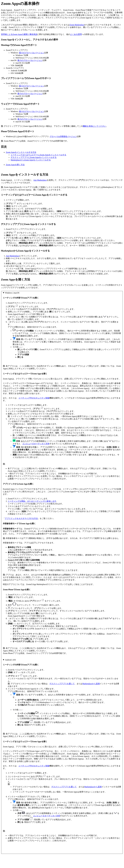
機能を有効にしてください (94, 126)
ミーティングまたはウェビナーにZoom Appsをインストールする (38, 155)
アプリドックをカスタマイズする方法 (21, 518)
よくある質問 (76, 34)
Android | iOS (10, 660)
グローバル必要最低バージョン (63, 136)
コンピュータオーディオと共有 (36, 444)
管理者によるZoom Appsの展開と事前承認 (19, 34)
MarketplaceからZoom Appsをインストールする (31, 160)
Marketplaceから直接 (91, 684)
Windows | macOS (12, 293)
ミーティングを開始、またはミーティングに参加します (32, 501)
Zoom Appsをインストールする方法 (21, 152)
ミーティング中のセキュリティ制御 (34, 398)
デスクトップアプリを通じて (62, 684)
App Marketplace (40, 180)
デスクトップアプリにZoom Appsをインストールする (34, 157)
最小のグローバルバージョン (32, 53)
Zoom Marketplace (77, 25)
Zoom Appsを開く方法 (15, 165)
